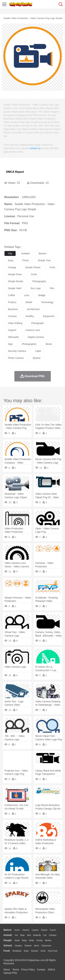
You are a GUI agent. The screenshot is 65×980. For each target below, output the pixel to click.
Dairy (26, 951)
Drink (43, 951)
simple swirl (15, 288)
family (39, 940)
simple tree (44, 260)
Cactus (44, 930)
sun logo (36, 288)
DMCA (51, 970)
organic (12, 330)
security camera (17, 351)
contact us (35, 148)
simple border (16, 281)
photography (39, 281)
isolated (25, 253)
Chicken (53, 935)
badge (42, 295)
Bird (29, 935)
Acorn (17, 930)
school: (8, 946)
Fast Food (53, 951)
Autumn (26, 930)
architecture (33, 309)
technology (47, 302)
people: (8, 940)
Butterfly (37, 935)
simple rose (15, 274)
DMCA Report (15, 172)
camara (12, 316)
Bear (22, 935)
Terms (16, 970)
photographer (29, 344)
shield (29, 302)
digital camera (36, 337)
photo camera (16, 358)
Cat (45, 935)
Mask (17, 940)
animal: (8, 935)
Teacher (28, 946)
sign (10, 344)
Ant (16, 935)
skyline (36, 358)
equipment (49, 316)
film (52, 288)
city (10, 253)
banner (43, 253)
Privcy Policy (28, 970)
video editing (15, 323)
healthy (30, 316)
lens (27, 295)
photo (26, 260)
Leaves (35, 930)
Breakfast (17, 951)
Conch (53, 930)
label (38, 351)
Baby (24, 940)
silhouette (13, 337)
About (7, 970)
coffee (12, 295)
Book (36, 946)
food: (7, 951)
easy (11, 260)
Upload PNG (10, 973)
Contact (41, 970)
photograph (37, 323)
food (52, 267)
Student (18, 946)
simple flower (33, 267)
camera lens (33, 330)
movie (49, 344)
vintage (12, 267)
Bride (32, 940)
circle (34, 274)
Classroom (46, 946)
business (13, 309)
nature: (8, 930)
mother (48, 940)
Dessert (35, 951)
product (12, 302)
